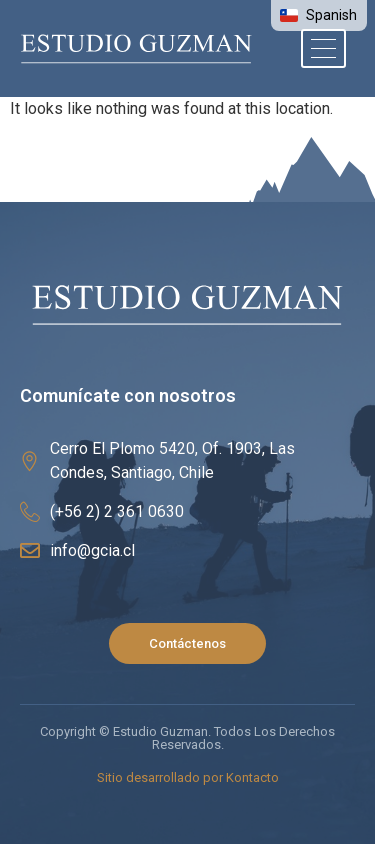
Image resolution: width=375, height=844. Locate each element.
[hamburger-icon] (323, 48)
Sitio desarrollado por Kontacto (188, 777)
